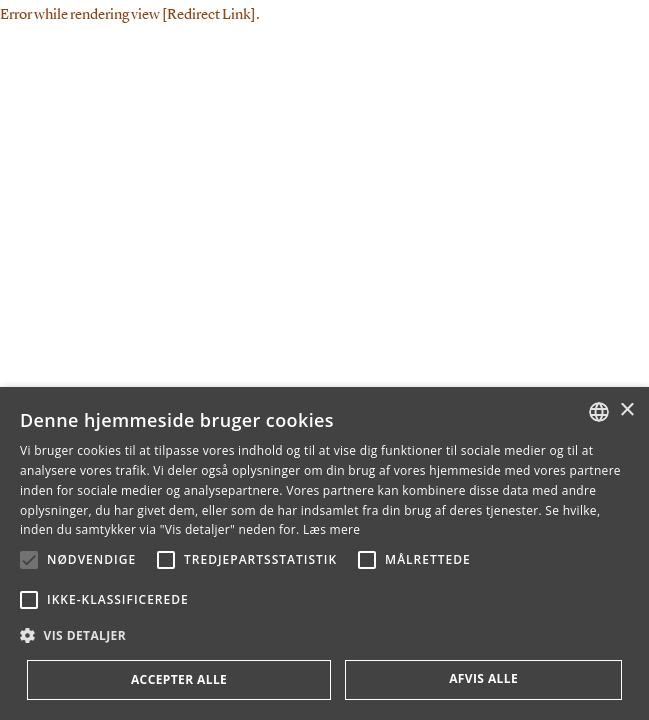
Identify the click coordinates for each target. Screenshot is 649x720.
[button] (29, 560)
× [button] (626, 410)
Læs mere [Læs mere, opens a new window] (331, 529)
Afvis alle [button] (483, 678)
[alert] (324, 553)
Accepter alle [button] (179, 679)
